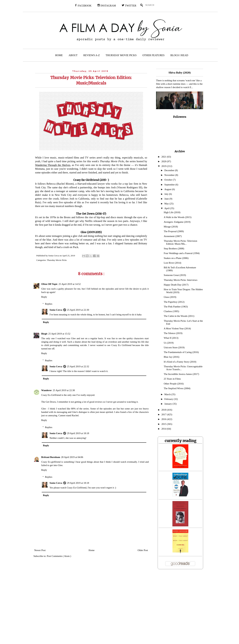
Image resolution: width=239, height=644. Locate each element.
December (170, 170)
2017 (164, 414)
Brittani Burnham (51, 457)
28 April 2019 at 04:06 (72, 457)
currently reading (180, 441)
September (170, 185)
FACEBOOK (83, 5)
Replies (49, 304)
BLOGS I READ (179, 55)
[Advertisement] (66, 609)
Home (92, 550)
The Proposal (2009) (174, 231)
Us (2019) (169, 343)
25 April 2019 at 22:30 (78, 310)
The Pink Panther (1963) (176, 307)
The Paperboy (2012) (174, 302)
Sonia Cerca (56, 310)
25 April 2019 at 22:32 (78, 366)
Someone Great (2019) (175, 275)
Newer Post (40, 550)
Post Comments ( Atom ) (59, 556)
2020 (164, 161)
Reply (44, 297)
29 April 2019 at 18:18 (78, 433)
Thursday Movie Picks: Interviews (181, 280)
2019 (164, 166)
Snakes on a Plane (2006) (176, 258)
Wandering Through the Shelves (53, 165)
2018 (164, 410)
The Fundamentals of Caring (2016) (181, 352)
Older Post (143, 550)
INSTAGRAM (107, 5)
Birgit (44, 334)
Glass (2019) (170, 297)
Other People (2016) (174, 384)
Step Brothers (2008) (174, 249)
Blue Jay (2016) (172, 357)
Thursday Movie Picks (57, 260)
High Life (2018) (172, 212)
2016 (164, 419)
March (168, 394)
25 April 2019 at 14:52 (70, 284)
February (169, 399)
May (167, 204)
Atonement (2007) (173, 236)
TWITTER (129, 5)
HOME (59, 55)
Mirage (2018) (171, 227)
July (167, 194)
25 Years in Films (172, 379)
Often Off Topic (49, 284)
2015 (164, 424)
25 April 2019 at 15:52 (59, 334)
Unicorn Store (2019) (174, 347)
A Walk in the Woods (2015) (178, 217)
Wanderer (47, 390)
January (168, 404)
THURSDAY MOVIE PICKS (121, 55)
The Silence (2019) (173, 333)
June (167, 199)
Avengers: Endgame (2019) (177, 222)
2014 (164, 429)
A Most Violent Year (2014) (177, 328)
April (167, 208)
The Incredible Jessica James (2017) (181, 374)
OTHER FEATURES (153, 55)
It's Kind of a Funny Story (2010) (180, 362)
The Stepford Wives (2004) (177, 388)
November (170, 175)
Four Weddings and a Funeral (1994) (182, 253)
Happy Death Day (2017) (176, 285)
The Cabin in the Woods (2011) (179, 316)
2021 (164, 157)
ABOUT (73, 55)
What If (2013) (171, 338)
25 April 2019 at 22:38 (64, 390)
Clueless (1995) (172, 311)
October (169, 180)
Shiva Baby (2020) (180, 73)
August (168, 189)
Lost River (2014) (173, 263)
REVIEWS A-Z (91, 55)
